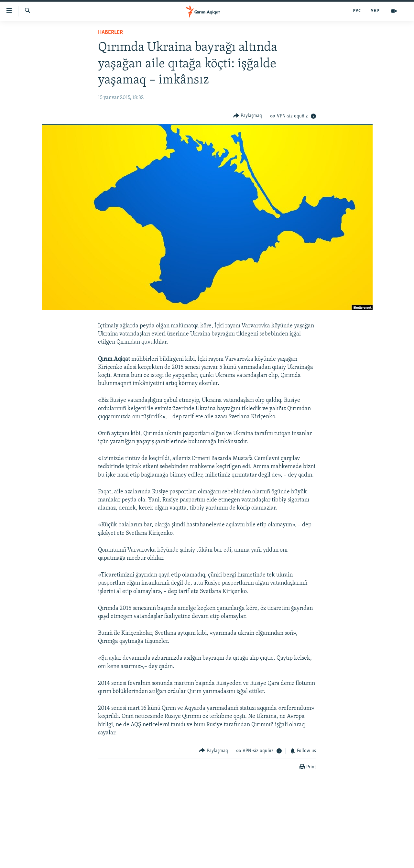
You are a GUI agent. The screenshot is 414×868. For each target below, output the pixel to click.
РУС (357, 11)
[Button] (248, 116)
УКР (375, 11)
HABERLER (110, 33)
